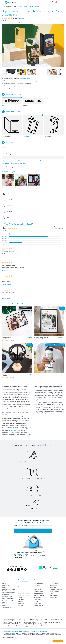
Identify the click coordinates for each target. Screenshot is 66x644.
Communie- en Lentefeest (25, 591)
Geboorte (21, 605)
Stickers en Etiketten (8, 599)
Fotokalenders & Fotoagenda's (6, 605)
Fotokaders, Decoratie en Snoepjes (9, 601)
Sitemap (36, 587)
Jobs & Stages (38, 604)
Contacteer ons (54, 583)
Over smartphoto (38, 583)
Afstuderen (21, 597)
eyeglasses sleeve (15, 431)
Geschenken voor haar (24, 593)
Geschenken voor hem (24, 595)
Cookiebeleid (38, 600)
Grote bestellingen (55, 591)
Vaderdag (21, 601)
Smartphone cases (7, 597)
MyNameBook (6, 595)
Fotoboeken (5, 587)
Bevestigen (18, 531)
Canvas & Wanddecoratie (9, 593)
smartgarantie (54, 585)
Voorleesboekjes (7, 607)
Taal (54, 227)
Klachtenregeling (38, 593)
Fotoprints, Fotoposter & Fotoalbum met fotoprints (9, 590)
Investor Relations (39, 606)
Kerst (20, 585)
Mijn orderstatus (54, 595)
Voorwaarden (38, 589)
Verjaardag (21, 603)
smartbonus (53, 587)
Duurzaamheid (38, 585)
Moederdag (21, 599)
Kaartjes (4, 583)
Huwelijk (20, 589)
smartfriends (53, 598)
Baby (19, 587)
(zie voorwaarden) (27, 78)
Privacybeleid (38, 598)
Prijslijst (36, 602)
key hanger (16, 429)
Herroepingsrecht (39, 591)
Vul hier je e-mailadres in (22, 525)
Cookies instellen (8, 641)
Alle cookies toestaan (58, 641)
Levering (52, 593)
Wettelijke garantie (39, 595)
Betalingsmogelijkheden (56, 589)
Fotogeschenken (7, 585)
